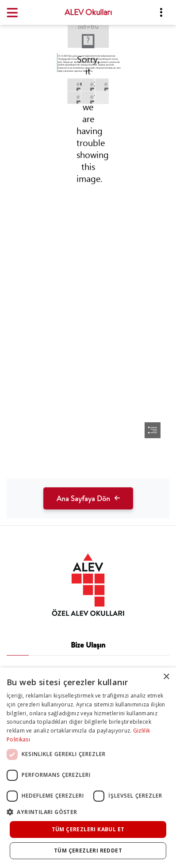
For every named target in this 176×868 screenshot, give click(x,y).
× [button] (166, 677)
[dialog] (88, 768)
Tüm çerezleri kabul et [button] (88, 829)
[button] (88, 812)
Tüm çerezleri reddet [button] (88, 851)
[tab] (88, 585)
